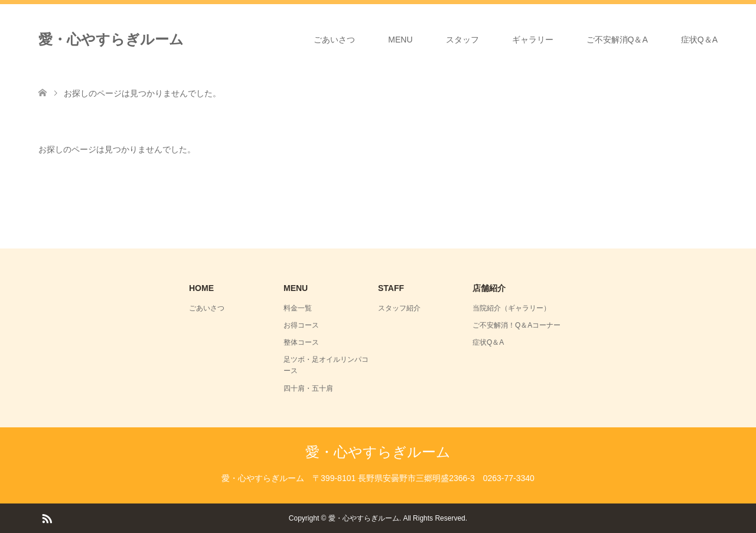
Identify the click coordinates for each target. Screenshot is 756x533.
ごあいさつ (334, 40)
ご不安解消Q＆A (617, 40)
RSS (47, 518)
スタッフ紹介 (399, 308)
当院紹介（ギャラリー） (511, 308)
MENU (400, 40)
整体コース (301, 342)
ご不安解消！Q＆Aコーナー (517, 325)
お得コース (301, 325)
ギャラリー (533, 40)
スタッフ (462, 40)
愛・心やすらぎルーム (111, 39)
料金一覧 (298, 308)
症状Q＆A (699, 40)
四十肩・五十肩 (308, 388)
